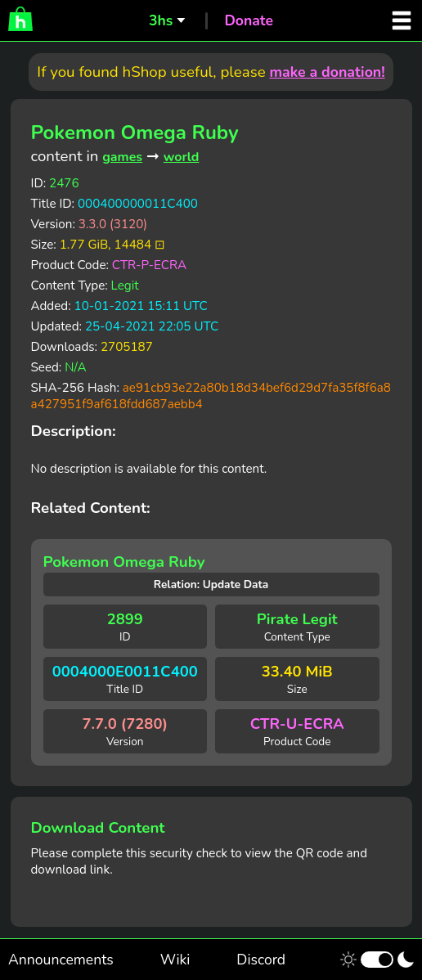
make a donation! (327, 72)
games (122, 157)
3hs (161, 20)
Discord (261, 960)
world (182, 157)
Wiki (175, 960)
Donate (249, 20)
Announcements (61, 960)
